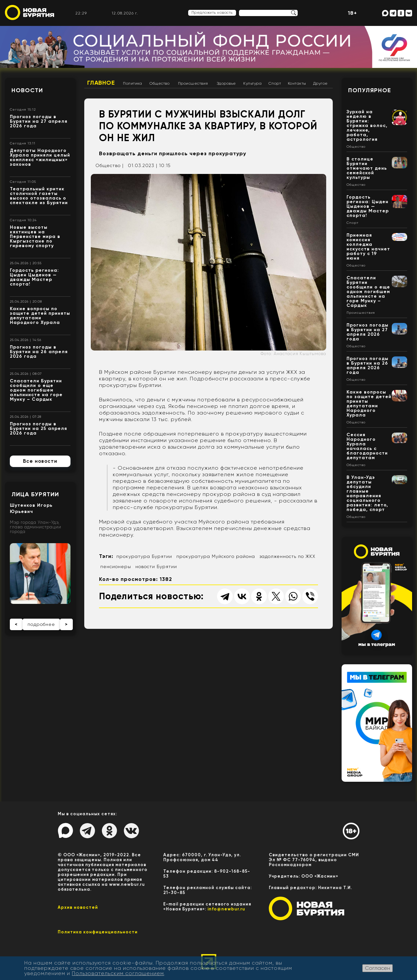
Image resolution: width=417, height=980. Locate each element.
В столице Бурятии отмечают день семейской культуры (367, 168)
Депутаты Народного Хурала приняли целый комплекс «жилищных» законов (40, 157)
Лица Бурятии (35, 494)
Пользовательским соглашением (118, 973)
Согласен (377, 968)
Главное (101, 83)
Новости (27, 90)
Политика (132, 83)
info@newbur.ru (226, 909)
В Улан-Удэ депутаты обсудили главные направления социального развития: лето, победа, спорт (367, 493)
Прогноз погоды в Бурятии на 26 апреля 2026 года (39, 352)
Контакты (297, 83)
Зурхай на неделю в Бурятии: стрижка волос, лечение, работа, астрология (367, 126)
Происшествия (193, 83)
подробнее (41, 624)
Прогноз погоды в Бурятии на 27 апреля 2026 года (39, 121)
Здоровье (226, 83)
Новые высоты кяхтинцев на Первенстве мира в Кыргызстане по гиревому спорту (35, 236)
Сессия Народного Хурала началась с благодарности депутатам (367, 446)
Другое (320, 83)
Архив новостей (78, 907)
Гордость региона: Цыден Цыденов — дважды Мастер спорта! (34, 277)
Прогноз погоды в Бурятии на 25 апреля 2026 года (39, 428)
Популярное (370, 90)
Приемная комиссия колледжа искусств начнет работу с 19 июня (368, 247)
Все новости (40, 461)
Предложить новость (212, 12)
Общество (159, 83)
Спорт (275, 83)
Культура (252, 83)
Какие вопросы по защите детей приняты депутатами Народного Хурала (40, 316)
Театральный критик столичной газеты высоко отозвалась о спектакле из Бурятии (39, 196)
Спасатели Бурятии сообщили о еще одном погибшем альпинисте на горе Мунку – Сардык (36, 390)
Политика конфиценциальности (98, 932)
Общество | (109, 165)
